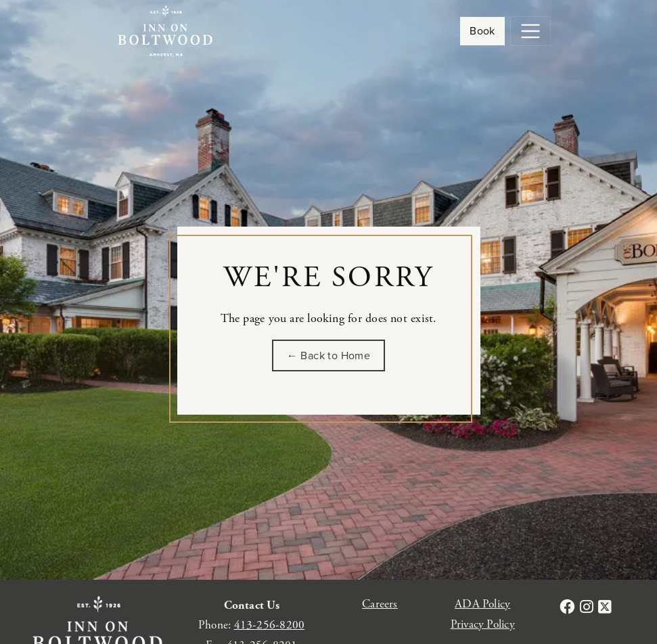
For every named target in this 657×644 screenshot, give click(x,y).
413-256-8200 (270, 625)
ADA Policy (482, 604)
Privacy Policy (483, 624)
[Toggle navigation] (530, 31)
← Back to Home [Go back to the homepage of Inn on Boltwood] (329, 355)
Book (482, 31)
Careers (380, 604)
